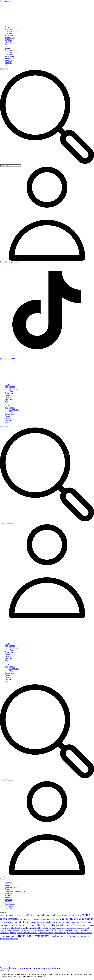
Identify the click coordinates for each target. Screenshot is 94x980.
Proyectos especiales (9, 41)
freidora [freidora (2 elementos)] (19, 928)
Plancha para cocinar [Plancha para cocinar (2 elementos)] (46, 933)
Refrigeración (10, 29)
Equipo (7, 889)
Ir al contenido (5, 1)
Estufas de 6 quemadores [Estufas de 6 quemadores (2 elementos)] (79, 925)
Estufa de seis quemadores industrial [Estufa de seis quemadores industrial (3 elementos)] (35, 925)
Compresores (14, 31)
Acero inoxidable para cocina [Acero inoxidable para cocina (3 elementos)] (44, 915)
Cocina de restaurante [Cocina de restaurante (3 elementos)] (41, 919)
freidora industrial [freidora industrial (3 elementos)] (31, 928)
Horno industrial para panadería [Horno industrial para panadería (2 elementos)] (51, 928)
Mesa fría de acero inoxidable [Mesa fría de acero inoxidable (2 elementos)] (38, 930)
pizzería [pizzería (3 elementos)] (13, 933)
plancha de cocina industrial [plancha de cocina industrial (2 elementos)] (27, 933)
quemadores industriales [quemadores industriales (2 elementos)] (83, 933)
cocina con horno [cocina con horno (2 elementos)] (25, 919)
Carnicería (9, 883)
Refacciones (9, 35)
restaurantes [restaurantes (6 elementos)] (42, 936)
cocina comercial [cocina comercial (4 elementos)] (9, 919)
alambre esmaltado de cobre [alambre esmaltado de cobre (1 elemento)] (64, 916)
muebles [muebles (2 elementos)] (81, 930)
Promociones (10, 38)
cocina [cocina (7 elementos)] (86, 915)
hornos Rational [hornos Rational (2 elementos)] (83, 928)
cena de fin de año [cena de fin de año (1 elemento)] (76, 916)
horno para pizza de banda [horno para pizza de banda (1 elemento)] (70, 928)
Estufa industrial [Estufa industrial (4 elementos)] (61, 925)
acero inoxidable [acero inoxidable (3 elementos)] (22, 915)
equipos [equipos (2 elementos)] (15, 925)
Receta (7, 902)
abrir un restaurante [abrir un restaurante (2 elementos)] (7, 915)
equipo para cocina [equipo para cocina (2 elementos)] (57, 922)
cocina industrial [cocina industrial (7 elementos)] (71, 919)
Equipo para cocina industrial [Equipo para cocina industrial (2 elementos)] (76, 922)
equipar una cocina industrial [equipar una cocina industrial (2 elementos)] (39, 922)
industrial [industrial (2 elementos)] (4, 930)
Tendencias (9, 906)
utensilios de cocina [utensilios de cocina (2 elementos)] (66, 936)
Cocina (7, 27)
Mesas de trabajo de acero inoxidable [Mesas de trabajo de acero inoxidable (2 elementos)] (63, 930)
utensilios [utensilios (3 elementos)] (54, 936)
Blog (7, 44)
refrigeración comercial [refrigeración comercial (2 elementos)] (9, 936)
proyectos (8, 900)
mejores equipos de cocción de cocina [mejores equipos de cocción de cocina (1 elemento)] (17, 930)
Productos (8, 898)
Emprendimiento (11, 887)
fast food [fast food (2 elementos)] (12, 928)
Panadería (8, 895)
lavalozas (8, 893)
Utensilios (9, 908)
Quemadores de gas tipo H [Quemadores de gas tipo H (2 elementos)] (64, 933)
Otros (12, 33)
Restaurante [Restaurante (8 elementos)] (26, 936)
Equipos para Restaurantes (15, 891)
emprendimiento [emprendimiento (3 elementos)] (20, 922)
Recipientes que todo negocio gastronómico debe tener (30, 968)
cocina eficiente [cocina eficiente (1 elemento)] (55, 919)
